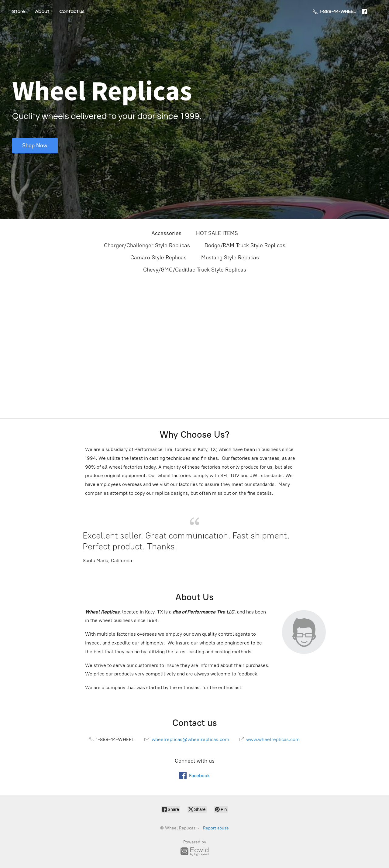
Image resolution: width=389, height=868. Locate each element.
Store (19, 12)
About (42, 12)
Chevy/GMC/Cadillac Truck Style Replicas (195, 270)
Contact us (72, 12)
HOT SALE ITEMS (217, 233)
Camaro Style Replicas (158, 258)
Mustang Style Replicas (230, 258)
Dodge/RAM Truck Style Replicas (245, 245)
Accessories (166, 233)
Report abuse (216, 828)
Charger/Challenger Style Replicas (147, 245)
